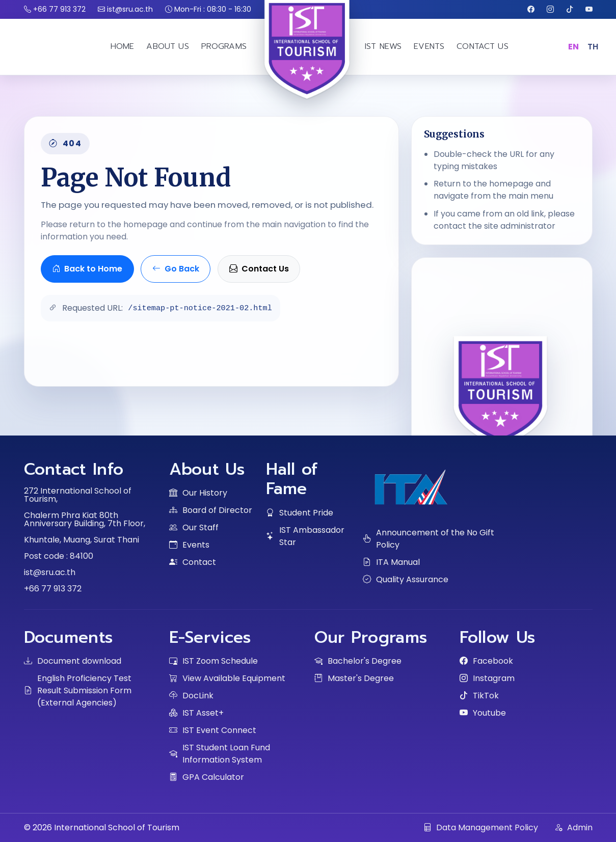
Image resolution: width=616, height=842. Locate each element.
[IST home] (308, 76)
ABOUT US (167, 46)
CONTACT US (483, 46)
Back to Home (87, 269)
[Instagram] (550, 9)
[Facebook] (531, 9)
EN (574, 47)
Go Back (176, 269)
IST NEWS (383, 46)
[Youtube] (589, 9)
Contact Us (259, 269)
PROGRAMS (224, 46)
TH (593, 47)
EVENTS (429, 46)
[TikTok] (570, 9)
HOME (123, 46)
